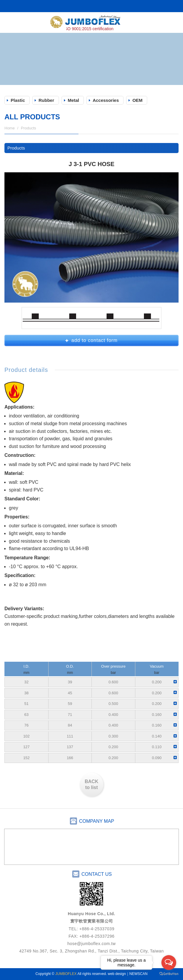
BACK (91, 785)
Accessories (106, 100)
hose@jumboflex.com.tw (91, 944)
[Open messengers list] (169, 963)
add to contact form (91, 340)
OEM (137, 100)
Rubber (46, 100)
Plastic (18, 100)
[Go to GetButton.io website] (169, 974)
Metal (73, 100)
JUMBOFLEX (91, 23)
